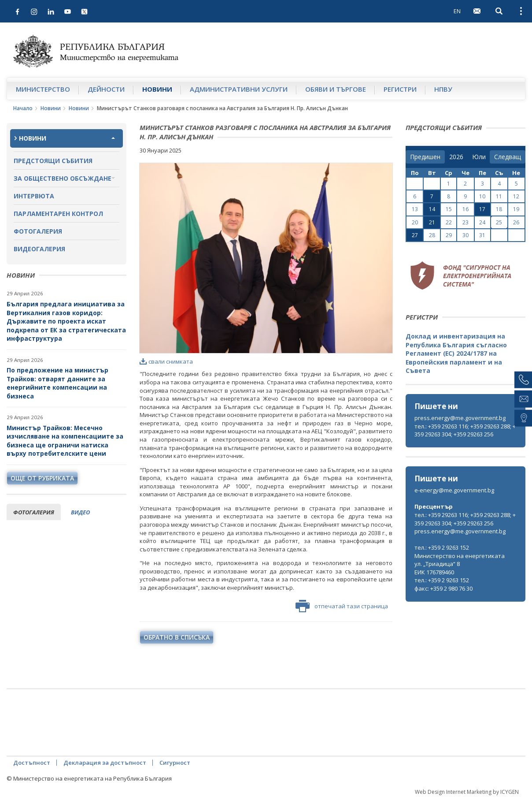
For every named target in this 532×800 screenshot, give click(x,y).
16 (465, 209)
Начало (23, 108)
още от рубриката (42, 478)
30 (465, 235)
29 (449, 235)
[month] (479, 157)
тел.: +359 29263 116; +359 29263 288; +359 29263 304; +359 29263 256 (465, 430)
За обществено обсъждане (63, 178)
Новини (157, 89)
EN (457, 11)
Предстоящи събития (53, 161)
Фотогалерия (38, 231)
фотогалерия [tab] (34, 512)
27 (415, 235)
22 (449, 222)
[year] (456, 157)
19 (516, 209)
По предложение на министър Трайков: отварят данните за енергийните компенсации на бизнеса (57, 383)
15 (449, 209)
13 (415, 209)
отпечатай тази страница (342, 606)
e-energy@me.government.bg (454, 490)
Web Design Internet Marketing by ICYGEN (467, 792)
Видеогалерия (39, 249)
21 (432, 222)
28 (432, 235)
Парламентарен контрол (58, 214)
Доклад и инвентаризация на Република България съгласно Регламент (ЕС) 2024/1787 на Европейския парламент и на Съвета (456, 353)
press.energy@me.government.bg (460, 418)
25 (499, 222)
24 (482, 222)
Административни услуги (239, 89)
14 (432, 209)
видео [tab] (80, 512)
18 (499, 209)
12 (516, 196)
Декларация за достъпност (105, 763)
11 (499, 196)
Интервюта (34, 196)
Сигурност (175, 763)
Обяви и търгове (336, 89)
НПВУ (443, 89)
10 (482, 196)
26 (516, 222)
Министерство (43, 89)
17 (482, 209)
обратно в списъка (177, 637)
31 (482, 235)
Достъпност (32, 763)
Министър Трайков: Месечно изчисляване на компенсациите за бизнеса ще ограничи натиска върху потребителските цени (65, 441)
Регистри (400, 89)
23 (465, 222)
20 (415, 222)
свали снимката (166, 361)
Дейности (106, 89)
